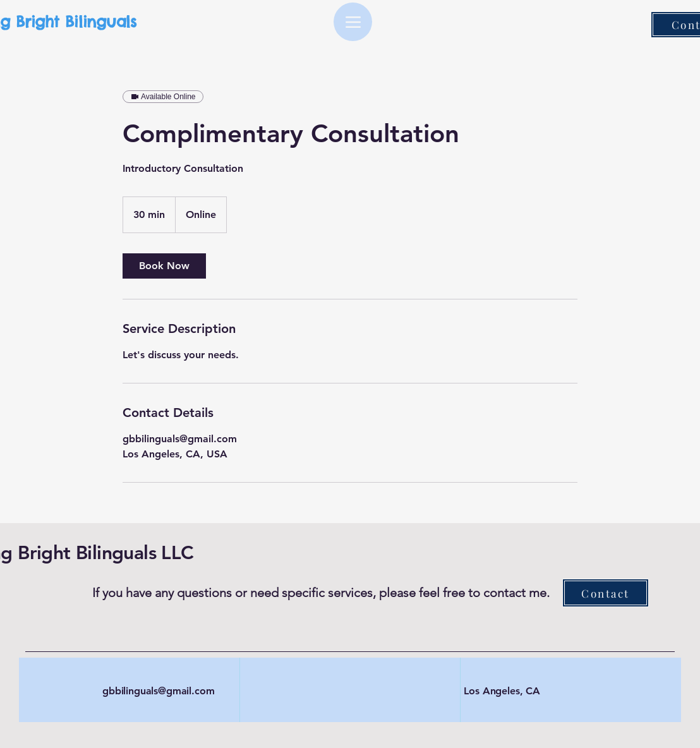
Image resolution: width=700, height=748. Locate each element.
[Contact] (606, 593)
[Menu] (353, 22)
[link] (164, 266)
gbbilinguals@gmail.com (158, 691)
